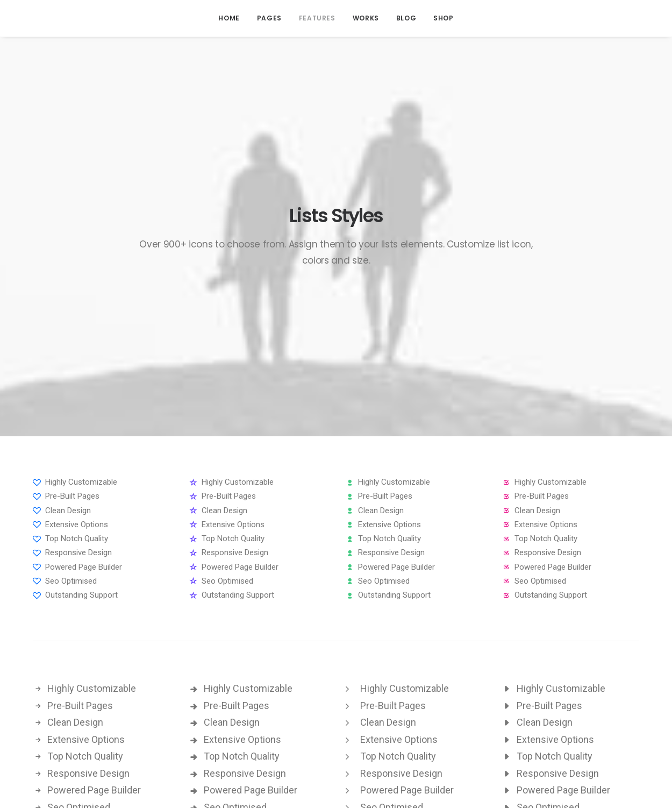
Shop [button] (443, 18)
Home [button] (229, 18)
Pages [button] (269, 18)
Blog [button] (406, 18)
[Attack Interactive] (60, 18)
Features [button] (317, 18)
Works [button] (366, 18)
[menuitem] (229, 18)
